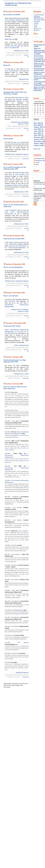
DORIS (9, 22)
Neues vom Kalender (11, 296)
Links (6, 144)
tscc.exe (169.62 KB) (13, 48)
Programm (18, 173)
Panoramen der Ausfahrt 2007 (14, 239)
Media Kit (7, 65)
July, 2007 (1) (38, 129)
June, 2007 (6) (39, 131)
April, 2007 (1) (39, 135)
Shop (19, 115)
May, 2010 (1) (38, 123)
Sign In (36, 202)
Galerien (11, 242)
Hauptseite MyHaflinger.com (39, 17)
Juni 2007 (19, 303)
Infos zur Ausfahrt (23, 531)
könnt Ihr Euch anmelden (17, 174)
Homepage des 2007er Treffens (14, 185)
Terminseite (12, 301)
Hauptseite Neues (39, 15)
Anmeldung (7, 437)
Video (13, 421)
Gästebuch (37, 21)
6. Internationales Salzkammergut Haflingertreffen (17, 305)
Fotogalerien (13, 210)
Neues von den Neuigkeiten (13, 267)
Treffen (27, 51)
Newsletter (13, 545)
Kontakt (23, 142)
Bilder (9, 540)
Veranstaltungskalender (17, 610)
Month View (37, 149)
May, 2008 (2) (38, 125)
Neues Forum (14, 410)
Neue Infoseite (17, 507)
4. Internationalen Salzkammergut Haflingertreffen (17, 455)
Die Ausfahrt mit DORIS (12, 15)
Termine (36, 23)
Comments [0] (26, 84)
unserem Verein (38, 184)
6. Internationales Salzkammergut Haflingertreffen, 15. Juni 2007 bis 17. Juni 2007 (17, 331)
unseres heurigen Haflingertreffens (15, 20)
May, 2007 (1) (38, 133)
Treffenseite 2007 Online (12, 326)
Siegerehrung (15, 437)
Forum (13, 635)
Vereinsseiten (8, 139)
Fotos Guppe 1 (17, 446)
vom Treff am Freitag (13, 459)
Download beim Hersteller (12, 46)
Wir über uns (15, 142)
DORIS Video (8, 39)
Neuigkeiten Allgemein (22, 154)
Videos (13, 590)
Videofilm (27, 540)
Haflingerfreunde (19, 51)
